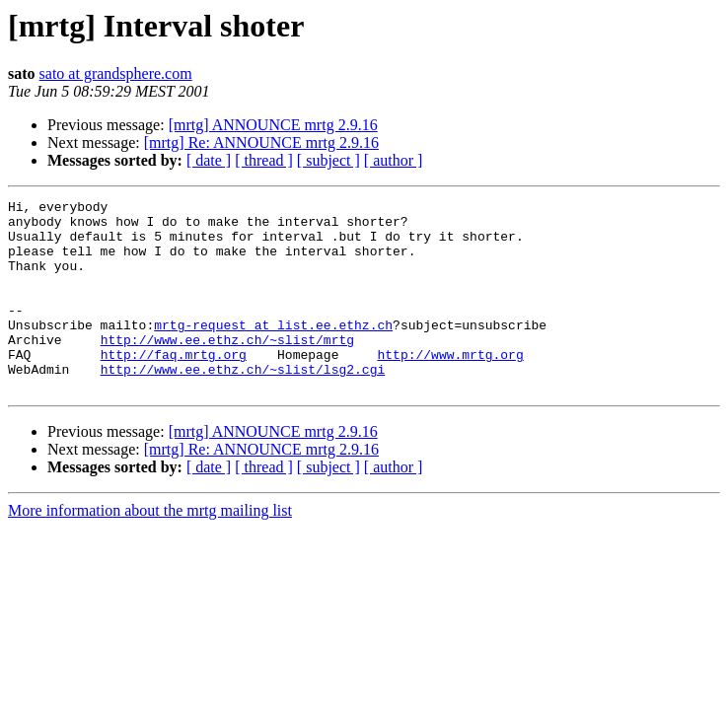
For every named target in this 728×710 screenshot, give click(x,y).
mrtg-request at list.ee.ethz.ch (273, 351)
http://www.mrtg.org (450, 387)
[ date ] (209, 160)
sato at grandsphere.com (116, 73)
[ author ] (394, 160)
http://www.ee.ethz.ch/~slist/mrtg (227, 369)
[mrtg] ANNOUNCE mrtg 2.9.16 (273, 125)
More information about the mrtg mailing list (150, 549)
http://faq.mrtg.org (174, 387)
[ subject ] (328, 160)
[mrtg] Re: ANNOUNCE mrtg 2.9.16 (261, 142)
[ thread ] (264, 160)
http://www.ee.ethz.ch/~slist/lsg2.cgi (243, 404)
